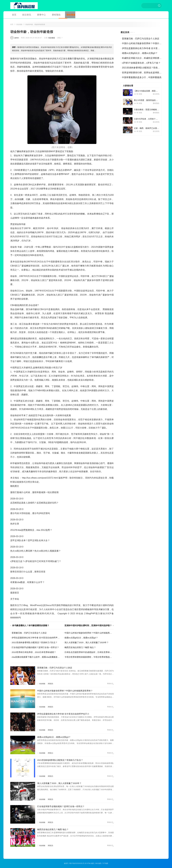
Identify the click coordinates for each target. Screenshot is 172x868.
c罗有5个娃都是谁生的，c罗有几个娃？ (141, 63)
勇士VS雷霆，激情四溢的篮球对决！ (150, 100)
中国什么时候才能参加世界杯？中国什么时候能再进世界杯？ (94, 633)
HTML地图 (91, 864)
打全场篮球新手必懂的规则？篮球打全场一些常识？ (37, 648)
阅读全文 (110, 684)
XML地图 (98, 864)
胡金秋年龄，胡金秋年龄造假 (37, 25)
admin (17, 38)
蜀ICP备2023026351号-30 (78, 864)
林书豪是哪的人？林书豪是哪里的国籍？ (32, 626)
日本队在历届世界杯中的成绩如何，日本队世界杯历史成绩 (93, 652)
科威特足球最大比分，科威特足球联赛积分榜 (144, 58)
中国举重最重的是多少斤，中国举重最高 (142, 78)
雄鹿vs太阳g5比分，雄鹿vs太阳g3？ (82, 638)
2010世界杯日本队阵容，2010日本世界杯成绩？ (35, 652)
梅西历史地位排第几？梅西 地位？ (81, 648)
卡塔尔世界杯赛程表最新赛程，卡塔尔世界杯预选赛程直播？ (94, 657)
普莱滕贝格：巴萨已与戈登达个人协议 (30, 633)
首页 (12, 15)
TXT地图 (106, 864)
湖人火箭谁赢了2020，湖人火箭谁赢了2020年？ (88, 643)
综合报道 (63, 15)
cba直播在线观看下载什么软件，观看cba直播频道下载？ (39, 657)
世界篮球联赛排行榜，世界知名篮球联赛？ (143, 73)
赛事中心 (37, 15)
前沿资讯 (23, 15)
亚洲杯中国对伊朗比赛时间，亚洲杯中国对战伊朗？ (87, 626)
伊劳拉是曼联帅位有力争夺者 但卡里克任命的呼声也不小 (39, 638)
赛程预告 (50, 15)
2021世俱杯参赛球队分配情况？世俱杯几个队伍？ (36, 643)
